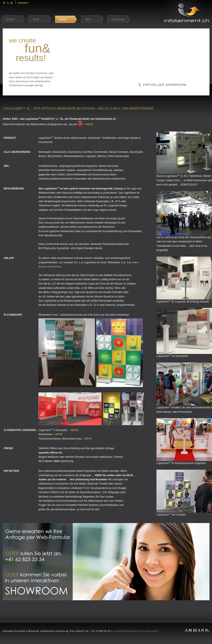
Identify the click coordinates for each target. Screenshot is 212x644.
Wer (10, 19)
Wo (88, 19)
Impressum (151, 631)
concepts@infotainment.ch (128, 631)
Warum (118, 19)
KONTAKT (23, 3)
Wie (36, 19)
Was (63, 19)
